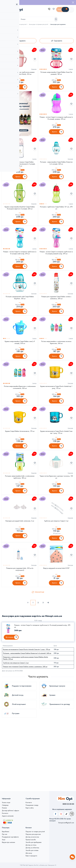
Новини (4, 808)
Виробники (6, 832)
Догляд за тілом (31, 845)
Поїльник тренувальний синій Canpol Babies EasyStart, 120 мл (20, 321)
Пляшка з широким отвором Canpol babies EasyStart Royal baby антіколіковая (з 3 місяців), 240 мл (20, 175)
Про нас (5, 834)
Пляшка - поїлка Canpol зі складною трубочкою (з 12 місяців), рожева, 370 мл (56, 124)
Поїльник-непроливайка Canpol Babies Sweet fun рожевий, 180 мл (56, 75)
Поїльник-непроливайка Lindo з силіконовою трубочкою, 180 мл (20, 518)
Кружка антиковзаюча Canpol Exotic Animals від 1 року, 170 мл (56, 419)
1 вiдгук (71, 71)
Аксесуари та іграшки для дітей (38, 24)
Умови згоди (6, 802)
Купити (18, 90)
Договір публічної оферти (10, 811)
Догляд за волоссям (32, 837)
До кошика (10, 689)
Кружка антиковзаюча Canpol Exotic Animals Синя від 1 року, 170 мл (56, 469)
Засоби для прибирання (33, 842)
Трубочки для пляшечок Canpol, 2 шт (56, 566)
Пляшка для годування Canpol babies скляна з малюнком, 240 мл (56, 321)
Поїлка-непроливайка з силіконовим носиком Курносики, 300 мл (56, 370)
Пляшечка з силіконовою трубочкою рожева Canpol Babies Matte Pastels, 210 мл (20, 75)
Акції (4, 840)
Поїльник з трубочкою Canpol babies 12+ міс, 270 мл (56, 223)
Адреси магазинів (8, 816)
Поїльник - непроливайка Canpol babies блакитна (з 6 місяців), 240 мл (56, 174)
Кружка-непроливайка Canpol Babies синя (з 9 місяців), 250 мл (20, 370)
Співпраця (5, 805)
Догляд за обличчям (32, 848)
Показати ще (39, 644)
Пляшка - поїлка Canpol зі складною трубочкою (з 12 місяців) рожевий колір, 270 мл (56, 272)
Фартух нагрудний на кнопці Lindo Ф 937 (56, 618)
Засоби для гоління (32, 850)
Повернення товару (32, 805)
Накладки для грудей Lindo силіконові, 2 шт (20, 566)
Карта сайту (30, 808)
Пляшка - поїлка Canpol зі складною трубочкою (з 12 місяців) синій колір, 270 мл (20, 272)
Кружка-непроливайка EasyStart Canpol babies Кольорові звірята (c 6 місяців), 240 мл (20, 223)
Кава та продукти (31, 856)
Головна (4, 24)
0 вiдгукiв (34, 71)
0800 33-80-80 (67, 804)
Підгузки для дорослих (33, 834)
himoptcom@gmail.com (66, 808)
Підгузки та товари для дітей (18, 24)
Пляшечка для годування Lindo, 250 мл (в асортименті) (20, 619)
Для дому (29, 853)
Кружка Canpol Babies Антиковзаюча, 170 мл (20, 468)
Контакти (5, 813)
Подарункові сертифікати (10, 837)
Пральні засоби (31, 840)
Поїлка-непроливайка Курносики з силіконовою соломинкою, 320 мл (20, 419)
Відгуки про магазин (8, 842)
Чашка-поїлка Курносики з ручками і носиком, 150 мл (56, 518)
